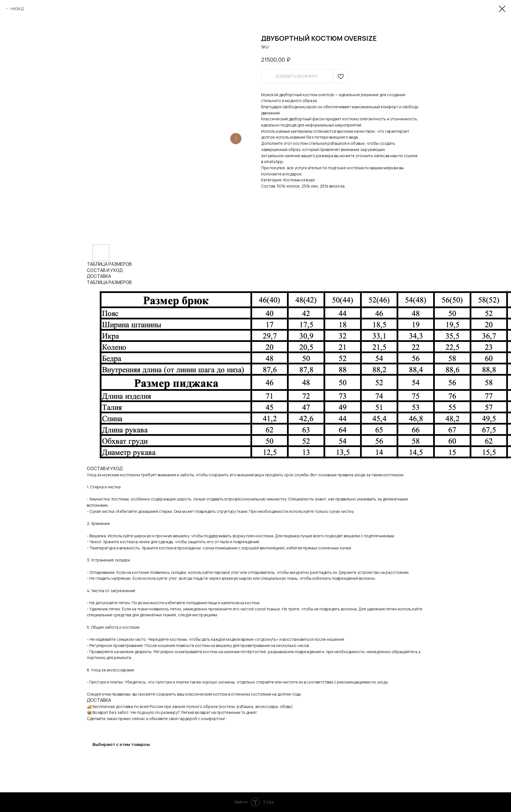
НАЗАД (17, 9)
